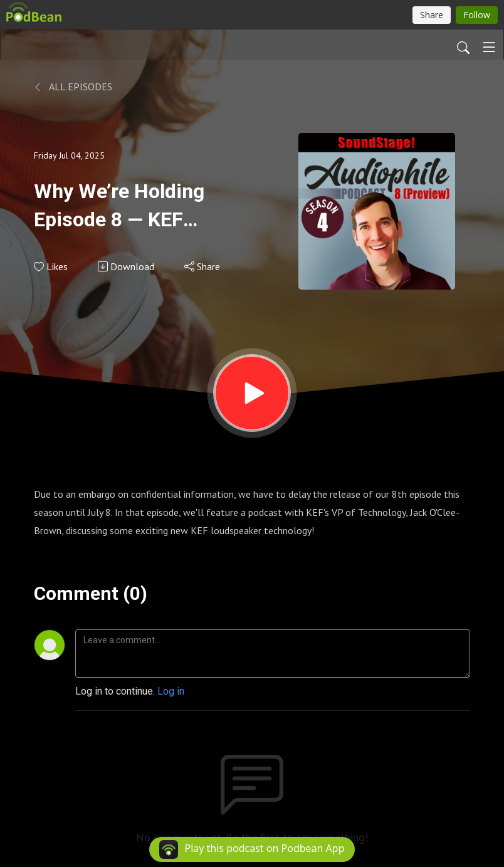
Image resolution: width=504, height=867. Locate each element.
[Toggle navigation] (489, 47)
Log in (171, 691)
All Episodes (73, 87)
